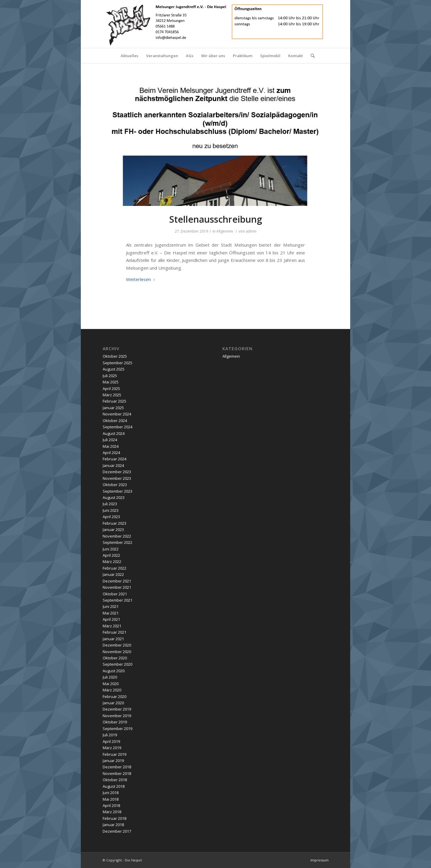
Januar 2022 (113, 574)
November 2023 (117, 478)
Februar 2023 (114, 523)
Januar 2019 (113, 761)
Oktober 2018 (115, 780)
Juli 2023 (110, 504)
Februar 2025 (114, 401)
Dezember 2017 (117, 831)
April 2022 (111, 555)
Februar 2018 (114, 818)
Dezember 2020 (117, 645)
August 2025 (114, 369)
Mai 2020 (111, 684)
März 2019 (112, 748)
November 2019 (117, 716)
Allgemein (225, 231)
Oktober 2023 (115, 485)
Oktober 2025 (115, 356)
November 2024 (117, 414)
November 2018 (117, 773)
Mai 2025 (111, 382)
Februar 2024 (114, 459)
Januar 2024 (113, 465)
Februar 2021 (114, 632)
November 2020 (117, 652)
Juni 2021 (111, 606)
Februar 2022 (114, 568)
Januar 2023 (113, 529)
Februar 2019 (114, 754)
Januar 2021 (113, 639)
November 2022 (117, 536)
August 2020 (114, 671)
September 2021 (117, 600)
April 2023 (111, 517)
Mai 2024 (111, 446)
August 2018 (114, 786)
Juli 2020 (110, 677)
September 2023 (117, 491)
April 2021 (111, 619)
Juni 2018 (111, 793)
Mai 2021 (111, 613)
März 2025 (112, 395)
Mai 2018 (111, 799)
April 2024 (111, 453)
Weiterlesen (142, 279)
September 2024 (117, 427)
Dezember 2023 (117, 472)
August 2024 (114, 433)
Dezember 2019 (117, 709)
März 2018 (112, 812)
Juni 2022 (111, 549)
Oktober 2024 (115, 421)
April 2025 (111, 389)
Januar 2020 (113, 703)
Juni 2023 (111, 510)
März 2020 (112, 690)
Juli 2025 (110, 376)
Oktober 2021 (115, 594)
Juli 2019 (110, 735)
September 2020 (117, 664)
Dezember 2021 (117, 581)
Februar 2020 (114, 696)
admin (251, 231)
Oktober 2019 (115, 722)
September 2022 (117, 542)
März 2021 (112, 626)
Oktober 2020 (115, 658)
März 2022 (112, 562)
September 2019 (117, 729)
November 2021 (117, 587)
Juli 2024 (110, 440)
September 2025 (117, 363)
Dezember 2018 (117, 767)
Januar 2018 (113, 825)
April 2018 (111, 805)
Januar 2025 (113, 408)
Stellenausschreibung (216, 219)
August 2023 (114, 497)
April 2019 (111, 741)
